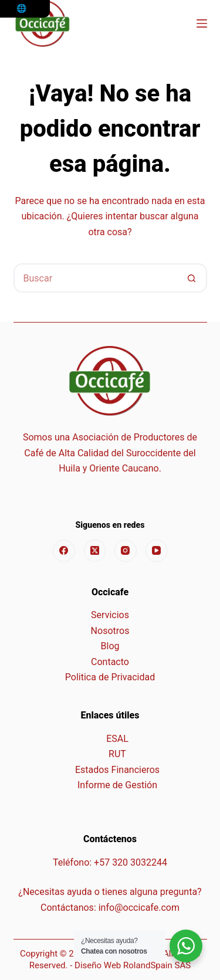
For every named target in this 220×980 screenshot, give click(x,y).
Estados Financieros (117, 770)
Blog (110, 646)
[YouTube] (157, 551)
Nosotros (110, 631)
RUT (117, 754)
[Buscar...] (96, 278)
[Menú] (202, 23)
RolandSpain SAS (157, 965)
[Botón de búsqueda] (192, 278)
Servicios (110, 615)
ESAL (117, 739)
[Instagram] (126, 551)
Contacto (110, 662)
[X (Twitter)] (95, 551)
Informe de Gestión (117, 785)
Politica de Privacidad (110, 677)
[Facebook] (64, 551)
